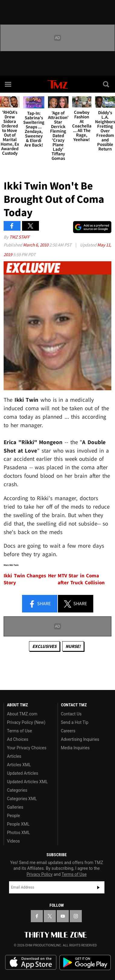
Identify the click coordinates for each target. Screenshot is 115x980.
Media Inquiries (75, 748)
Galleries (15, 807)
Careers (68, 731)
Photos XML (18, 833)
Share (40, 604)
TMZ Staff (19, 237)
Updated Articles (22, 773)
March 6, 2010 (36, 245)
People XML (18, 824)
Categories (17, 790)
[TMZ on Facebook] (37, 916)
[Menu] (8, 84)
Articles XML (19, 765)
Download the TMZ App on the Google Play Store (85, 963)
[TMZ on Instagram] (76, 916)
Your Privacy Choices (27, 748)
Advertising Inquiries (80, 739)
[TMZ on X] (50, 916)
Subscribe (98, 887)
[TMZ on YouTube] (63, 916)
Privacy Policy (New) (26, 722)
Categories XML (22, 799)
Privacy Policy (40, 874)
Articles (14, 756)
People (13, 816)
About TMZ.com (22, 714)
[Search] (107, 84)
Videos (13, 841)
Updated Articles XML (27, 782)
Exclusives (44, 646)
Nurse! (73, 646)
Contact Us (71, 714)
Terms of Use (19, 731)
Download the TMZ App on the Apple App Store (31, 962)
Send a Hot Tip (75, 722)
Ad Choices (18, 739)
